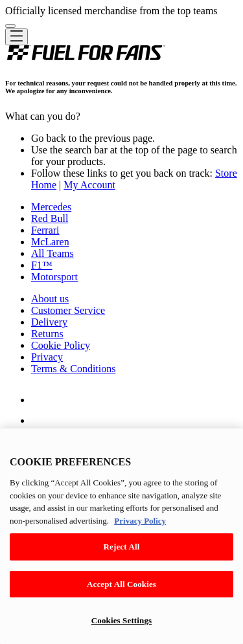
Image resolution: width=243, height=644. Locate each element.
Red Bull (50, 218)
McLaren (50, 242)
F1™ (42, 265)
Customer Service (68, 310)
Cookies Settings (121, 620)
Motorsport (54, 277)
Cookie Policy (61, 345)
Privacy (47, 357)
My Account (89, 185)
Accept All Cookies (121, 584)
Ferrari (45, 230)
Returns (47, 334)
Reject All (122, 547)
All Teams (52, 253)
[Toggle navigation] (17, 37)
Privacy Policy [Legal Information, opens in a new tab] (140, 521)
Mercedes (51, 207)
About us (50, 299)
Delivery (49, 322)
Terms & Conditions (73, 369)
